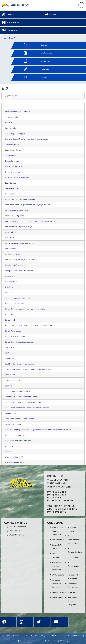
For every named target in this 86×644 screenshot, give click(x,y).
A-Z (13, 38)
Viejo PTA (9, 446)
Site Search (9, 347)
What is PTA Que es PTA (15, 457)
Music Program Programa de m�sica (20, 227)
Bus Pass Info (11, 128)
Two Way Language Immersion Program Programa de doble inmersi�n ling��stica (38, 430)
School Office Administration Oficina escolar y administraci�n (29, 326)
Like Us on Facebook (18, 527)
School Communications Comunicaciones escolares (25, 309)
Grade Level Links (12, 188)
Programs (9, 276)
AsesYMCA (9, 123)
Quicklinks (9, 287)
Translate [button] (12, 30)
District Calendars (12, 161)
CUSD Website (11, 155)
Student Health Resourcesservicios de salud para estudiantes (29, 369)
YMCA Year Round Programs (16, 463)
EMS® (81, 636)
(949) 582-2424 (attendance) (57, 496)
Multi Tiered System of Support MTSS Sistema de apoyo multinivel (31, 221)
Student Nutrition (16, 535)
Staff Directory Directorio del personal (20, 364)
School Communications (15, 304)
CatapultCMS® (73, 636)
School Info (10, 314)
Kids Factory (10, 194)
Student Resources (12, 380)
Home (5, 38)
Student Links (10, 375)
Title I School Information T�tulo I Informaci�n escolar (27, 408)
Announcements (11, 117)
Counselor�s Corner (13, 150)
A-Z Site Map (63, 641)
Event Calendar (11, 183)
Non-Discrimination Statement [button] (31, 641)
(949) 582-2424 (57, 492)
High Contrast (51, 641)
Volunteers (9, 452)
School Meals (10, 320)
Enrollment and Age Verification (17, 177)
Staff (7, 353)
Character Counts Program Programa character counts (26, 139)
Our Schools (10, 238)
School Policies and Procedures (17, 336)
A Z (6, 106)
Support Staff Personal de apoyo (18, 391)
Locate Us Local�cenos (15, 216)
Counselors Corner (12, 144)
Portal (53, 14)
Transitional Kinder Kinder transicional (20, 419)
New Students (11, 232)
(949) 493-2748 (57, 512)
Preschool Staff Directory (15, 265)
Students (9, 386)
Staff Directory (11, 358)
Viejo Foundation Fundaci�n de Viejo (20, 441)
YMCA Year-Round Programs (73, 601)
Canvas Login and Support (15, 134)
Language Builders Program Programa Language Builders (27, 205)
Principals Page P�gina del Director (19, 271)
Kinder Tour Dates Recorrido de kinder (20, 199)
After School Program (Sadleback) (57, 531)
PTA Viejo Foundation (14, 282)
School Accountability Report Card (18, 298)
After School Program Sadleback (18, 112)
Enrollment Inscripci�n (14, 172)
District (11, 14)
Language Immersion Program (17, 210)
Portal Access (10, 249)
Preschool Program (13, 254)
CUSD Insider (15, 531)
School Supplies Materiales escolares (19, 342)
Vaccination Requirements (15, 435)
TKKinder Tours (11, 413)
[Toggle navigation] (81, 5)
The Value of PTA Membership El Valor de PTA (23, 402)
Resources (9, 292)
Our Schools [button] (13, 23)
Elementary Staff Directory (15, 166)
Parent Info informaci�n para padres (20, 243)
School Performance (13, 331)
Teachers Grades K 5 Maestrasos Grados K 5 (23, 397)
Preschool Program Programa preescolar (21, 260)
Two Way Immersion (13, 424)
